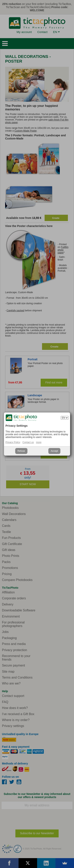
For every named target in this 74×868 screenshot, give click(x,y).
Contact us (28, 442)
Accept (54, 451)
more (39, 442)
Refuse (21, 451)
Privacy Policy (13, 442)
